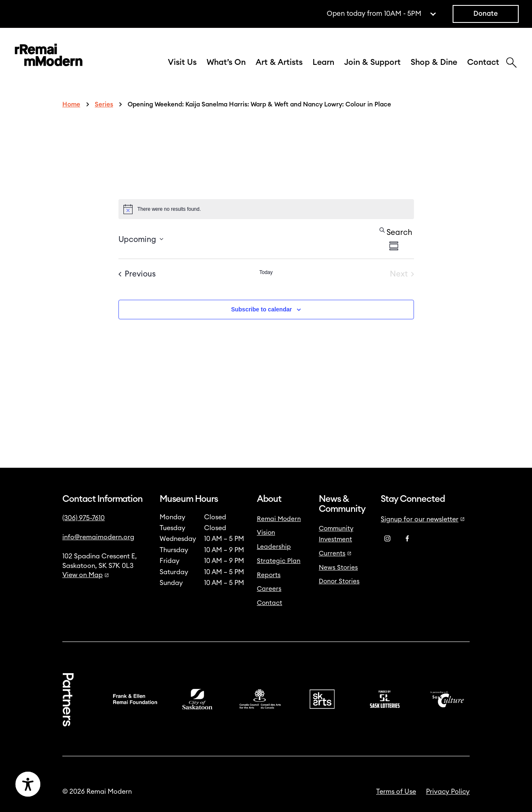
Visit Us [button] (182, 62)
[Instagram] (387, 539)
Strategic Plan (279, 561)
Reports (269, 575)
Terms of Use (396, 792)
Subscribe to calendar (261, 309)
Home (71, 105)
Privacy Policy (448, 792)
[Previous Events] (137, 274)
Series (104, 105)
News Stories (338, 568)
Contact (483, 62)
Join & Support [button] (372, 62)
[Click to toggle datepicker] (141, 239)
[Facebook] (407, 539)
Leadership (274, 547)
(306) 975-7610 (84, 518)
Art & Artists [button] (279, 62)
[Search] (511, 64)
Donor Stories (339, 581)
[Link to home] (49, 57)
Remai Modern (279, 519)
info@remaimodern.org (98, 537)
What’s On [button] (226, 62)
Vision (266, 533)
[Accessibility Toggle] (68, 784)
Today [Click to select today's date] (266, 272)
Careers (269, 589)
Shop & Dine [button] (434, 62)
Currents (335, 554)
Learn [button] (323, 62)
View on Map (86, 575)
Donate (486, 14)
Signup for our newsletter (423, 519)
